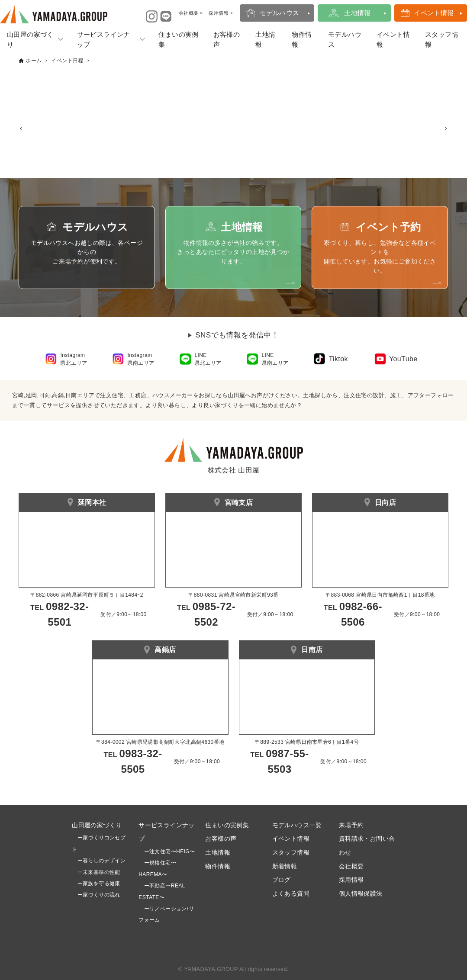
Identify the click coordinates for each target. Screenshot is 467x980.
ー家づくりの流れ (96, 895)
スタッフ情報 (291, 852)
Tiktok (338, 359)
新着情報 (285, 866)
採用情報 (351, 880)
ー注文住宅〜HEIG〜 (170, 851)
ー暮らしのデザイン (102, 861)
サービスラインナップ (104, 39)
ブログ (282, 880)
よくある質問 (291, 893)
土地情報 (357, 13)
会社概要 (351, 866)
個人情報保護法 (361, 893)
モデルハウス (279, 13)
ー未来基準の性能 (96, 872)
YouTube (403, 359)
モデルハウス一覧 (297, 825)
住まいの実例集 (178, 39)
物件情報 (302, 39)
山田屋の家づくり (97, 825)
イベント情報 (434, 13)
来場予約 (351, 825)
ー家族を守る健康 (96, 884)
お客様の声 (227, 39)
